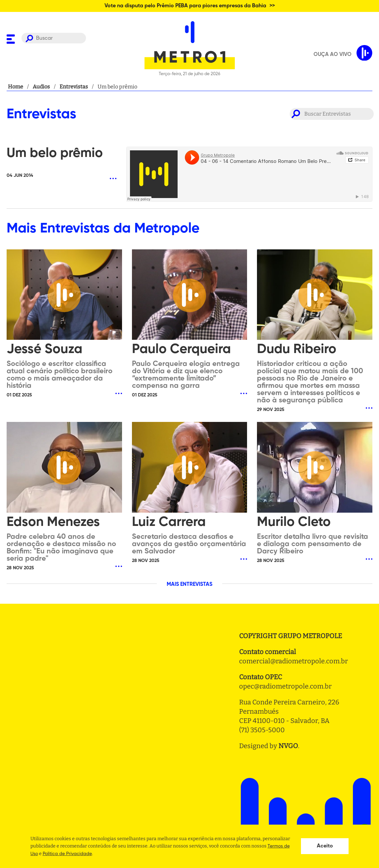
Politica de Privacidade (67, 854)
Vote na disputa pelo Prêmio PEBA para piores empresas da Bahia (185, 6)
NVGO (288, 746)
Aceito (325, 846)
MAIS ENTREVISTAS (189, 585)
